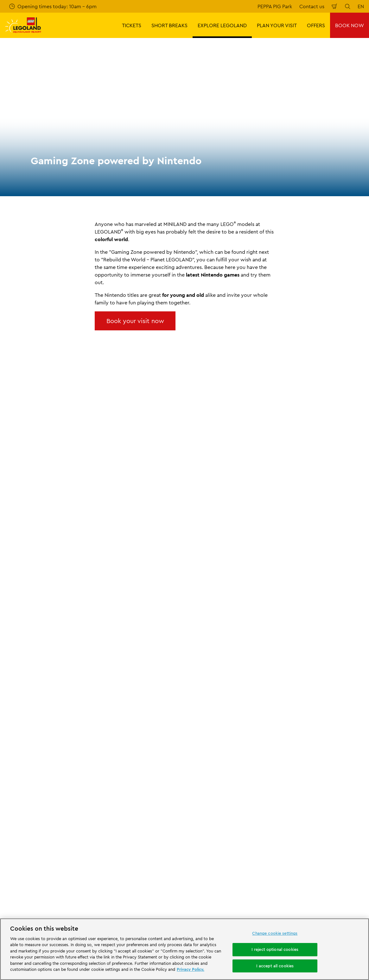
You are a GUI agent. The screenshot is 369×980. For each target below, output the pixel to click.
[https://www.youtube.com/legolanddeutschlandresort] (326, 884)
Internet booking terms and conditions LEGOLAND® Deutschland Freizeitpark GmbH (226, 725)
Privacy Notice (207, 775)
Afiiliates (15, 746)
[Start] (71, 848)
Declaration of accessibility (221, 808)
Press (11, 713)
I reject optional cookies (275, 949)
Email (50, 529)
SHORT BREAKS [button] (169, 25)
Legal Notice (204, 797)
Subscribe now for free (138, 562)
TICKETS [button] (132, 25)
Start (10, 669)
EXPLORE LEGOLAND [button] (222, 25)
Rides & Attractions (113, 669)
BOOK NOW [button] (350, 25)
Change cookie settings (275, 933)
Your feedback (114, 713)
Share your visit (115, 724)
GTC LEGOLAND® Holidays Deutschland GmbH (221, 761)
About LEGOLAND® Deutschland (43, 702)
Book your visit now (135, 321)
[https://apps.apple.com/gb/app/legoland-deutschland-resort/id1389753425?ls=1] (343, 839)
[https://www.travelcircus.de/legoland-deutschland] (108, 848)
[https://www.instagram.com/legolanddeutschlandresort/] (310, 884)
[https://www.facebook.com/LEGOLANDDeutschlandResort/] (294, 884)
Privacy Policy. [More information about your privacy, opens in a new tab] (191, 969)
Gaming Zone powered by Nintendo (173, 669)
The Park (79, 669)
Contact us (312, 6)
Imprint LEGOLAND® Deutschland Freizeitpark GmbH (228, 705)
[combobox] (188, 618)
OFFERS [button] (316, 25)
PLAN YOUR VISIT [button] (277, 25)
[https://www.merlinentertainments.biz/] (27, 848)
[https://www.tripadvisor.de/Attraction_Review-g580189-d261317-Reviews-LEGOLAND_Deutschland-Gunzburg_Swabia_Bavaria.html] (342, 884)
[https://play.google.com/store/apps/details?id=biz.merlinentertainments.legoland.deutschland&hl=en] (297, 839)
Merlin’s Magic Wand (29, 735)
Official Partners (23, 724)
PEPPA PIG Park (275, 6)
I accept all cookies (275, 966)
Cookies (199, 786)
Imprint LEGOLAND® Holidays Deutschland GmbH (224, 745)
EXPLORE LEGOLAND (42, 669)
